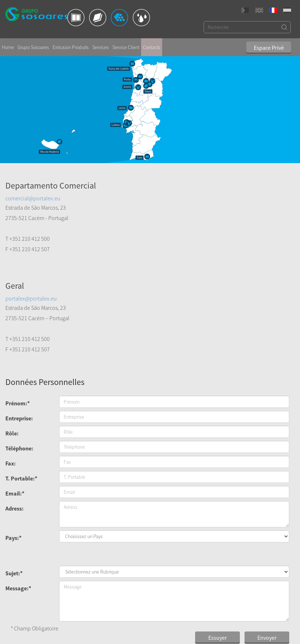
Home (8, 45)
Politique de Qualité (181, 603)
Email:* (15, 391)
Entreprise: (19, 316)
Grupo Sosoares (33, 45)
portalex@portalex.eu (176, 196)
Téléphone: (19, 346)
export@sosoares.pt (130, 624)
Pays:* (13, 435)
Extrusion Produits (71, 45)
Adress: (14, 406)
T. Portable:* (21, 376)
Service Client (126, 45)
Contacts (152, 45)
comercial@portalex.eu (33, 196)
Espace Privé (269, 45)
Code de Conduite (180, 610)
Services (101, 45)
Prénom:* (18, 301)
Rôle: (12, 331)
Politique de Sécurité (182, 624)
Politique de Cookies (182, 617)
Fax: (11, 361)
